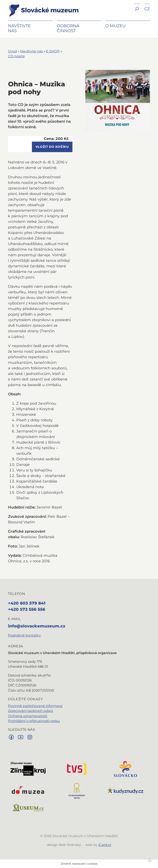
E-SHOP (53, 51)
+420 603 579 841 (27, 603)
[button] (137, 12)
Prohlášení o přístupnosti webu (34, 721)
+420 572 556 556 (27, 609)
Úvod (12, 51)
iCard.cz (105, 845)
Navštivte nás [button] (19, 28)
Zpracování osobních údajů (31, 711)
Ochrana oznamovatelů (28, 716)
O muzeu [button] (116, 26)
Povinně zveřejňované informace (35, 706)
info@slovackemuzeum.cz (37, 626)
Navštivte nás (31, 51)
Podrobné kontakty (24, 635)
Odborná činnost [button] (68, 28)
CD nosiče (16, 56)
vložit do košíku (52, 147)
